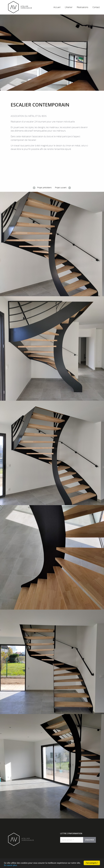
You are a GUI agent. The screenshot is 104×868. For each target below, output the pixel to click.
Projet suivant (63, 188)
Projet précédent (42, 188)
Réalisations (82, 7)
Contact (96, 7)
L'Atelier (69, 7)
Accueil (57, 7)
